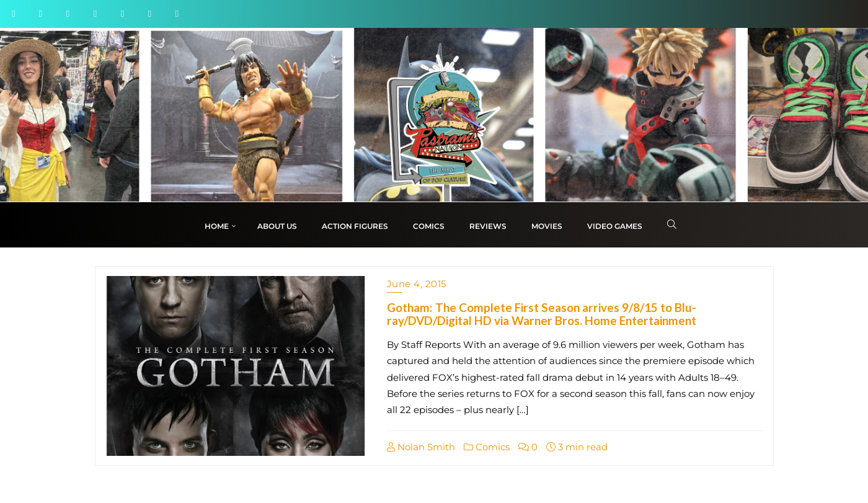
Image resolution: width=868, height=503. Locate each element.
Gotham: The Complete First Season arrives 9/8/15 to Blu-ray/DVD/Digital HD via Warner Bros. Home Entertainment (542, 314)
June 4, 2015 (417, 284)
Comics (487, 447)
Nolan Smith (421, 447)
